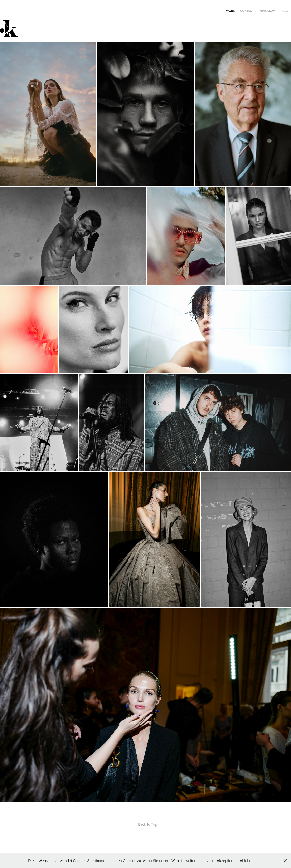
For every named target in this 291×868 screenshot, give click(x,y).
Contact (247, 11)
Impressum (267, 11)
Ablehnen (248, 861)
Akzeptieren (227, 861)
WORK (231, 11)
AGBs (284, 11)
